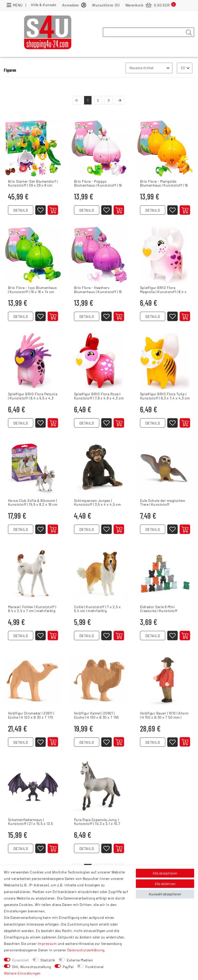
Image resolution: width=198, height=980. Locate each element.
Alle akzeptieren (165, 873)
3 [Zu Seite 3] (109, 100)
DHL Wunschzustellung (32, 967)
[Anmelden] (74, 5)
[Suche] (189, 33)
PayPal (68, 967)
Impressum (47, 943)
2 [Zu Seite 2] (98, 100)
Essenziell (20, 960)
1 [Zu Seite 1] (88, 100)
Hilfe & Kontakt (44, 5)
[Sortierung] (149, 68)
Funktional (94, 967)
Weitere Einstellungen (22, 973)
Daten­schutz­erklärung (86, 950)
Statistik (48, 960)
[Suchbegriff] (148, 32)
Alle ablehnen (165, 884)
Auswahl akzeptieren (165, 894)
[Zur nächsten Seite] (120, 101)
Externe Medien (80, 960)
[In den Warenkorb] (54, 211)
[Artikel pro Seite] (185, 68)
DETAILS (21, 211)
